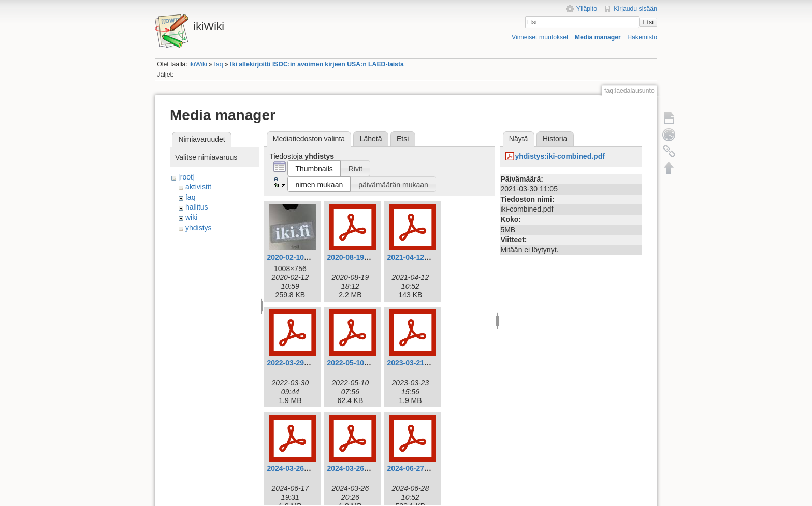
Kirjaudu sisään (635, 9)
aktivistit (198, 187)
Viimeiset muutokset (540, 37)
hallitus (197, 207)
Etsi (648, 22)
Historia (555, 139)
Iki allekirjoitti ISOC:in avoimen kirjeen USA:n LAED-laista (317, 64)
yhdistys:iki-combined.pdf (560, 156)
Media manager (598, 37)
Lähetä (371, 139)
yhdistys (199, 228)
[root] (186, 177)
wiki (191, 217)
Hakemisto (642, 37)
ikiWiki (198, 64)
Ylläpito (587, 9)
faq (219, 64)
